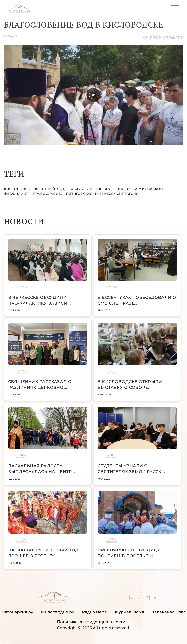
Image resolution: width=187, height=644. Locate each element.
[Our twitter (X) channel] (140, 599)
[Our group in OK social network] (155, 599)
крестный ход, (51, 189)
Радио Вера (94, 612)
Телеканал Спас (169, 612)
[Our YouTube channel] (148, 599)
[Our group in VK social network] (132, 599)
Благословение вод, (91, 189)
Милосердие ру (58, 612)
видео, (124, 189)
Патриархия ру (17, 612)
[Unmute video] (93, 95)
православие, (48, 194)
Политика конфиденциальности (91, 622)
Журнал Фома (129, 612)
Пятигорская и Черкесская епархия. (103, 194)
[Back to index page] (19, 12)
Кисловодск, (18, 189)
